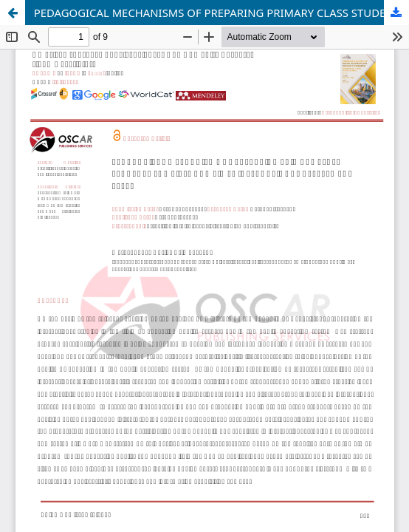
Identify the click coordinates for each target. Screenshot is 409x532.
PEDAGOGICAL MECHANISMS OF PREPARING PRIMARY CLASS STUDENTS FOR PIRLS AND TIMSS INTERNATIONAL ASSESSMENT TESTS (221, 13)
